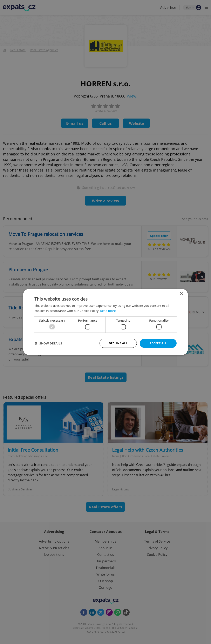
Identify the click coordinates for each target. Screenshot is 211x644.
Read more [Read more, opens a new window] (108, 311)
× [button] (181, 294)
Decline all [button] (118, 343)
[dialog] (105, 322)
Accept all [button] (158, 343)
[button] (48, 343)
